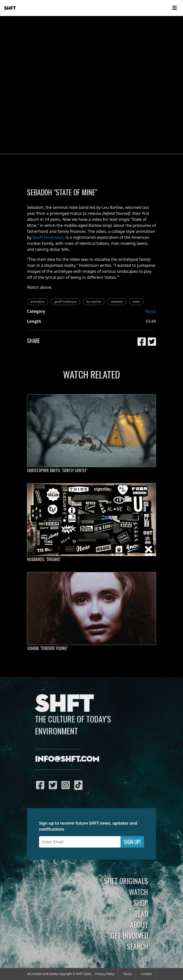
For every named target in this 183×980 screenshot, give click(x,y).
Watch (138, 892)
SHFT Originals (126, 881)
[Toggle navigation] (174, 8)
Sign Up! (132, 842)
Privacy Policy (105, 974)
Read (141, 914)
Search (137, 946)
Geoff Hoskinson (48, 237)
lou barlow (94, 302)
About (139, 925)
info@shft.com (67, 759)
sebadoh (117, 302)
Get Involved (129, 935)
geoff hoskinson (65, 302)
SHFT (10, 8)
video (136, 302)
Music (150, 311)
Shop (141, 903)
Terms (128, 974)
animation (37, 302)
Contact (146, 974)
